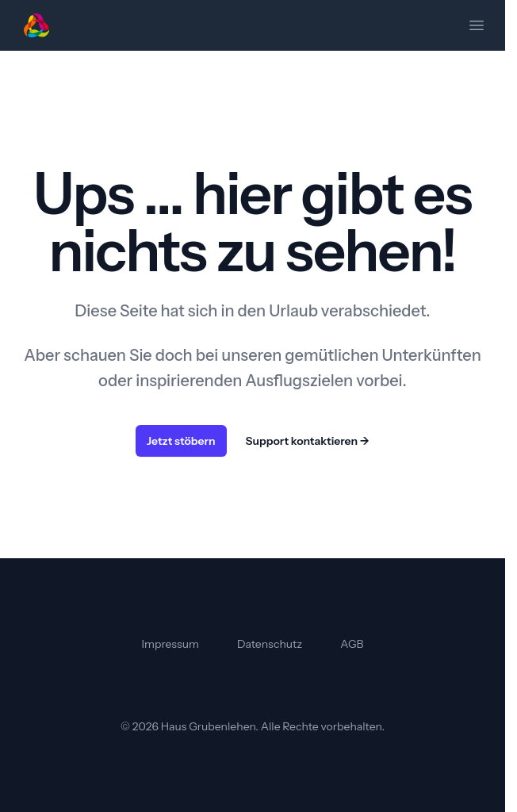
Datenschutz (270, 644)
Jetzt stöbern (181, 441)
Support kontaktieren (308, 441)
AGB (352, 644)
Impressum (170, 644)
